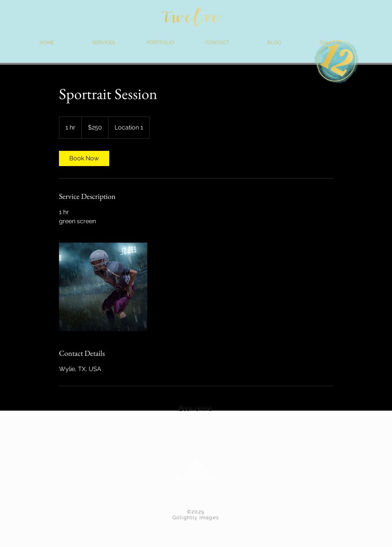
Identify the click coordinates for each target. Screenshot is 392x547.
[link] (84, 158)
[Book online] (195, 408)
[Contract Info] (295, 408)
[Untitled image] (103, 287)
